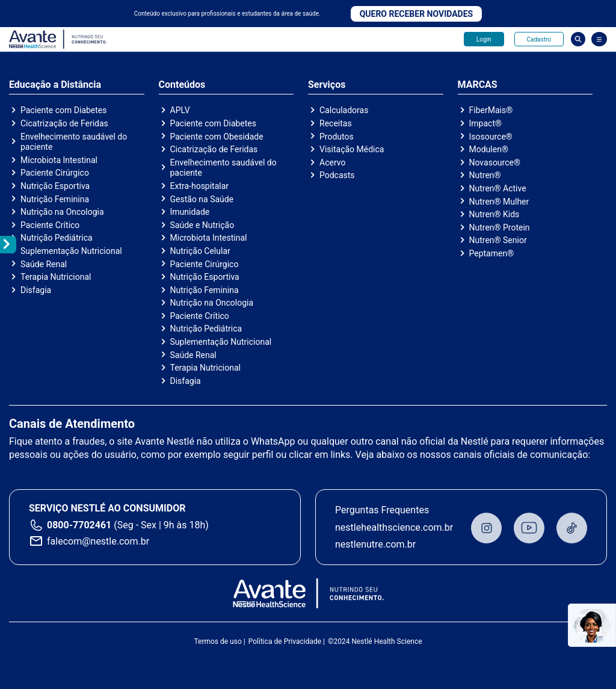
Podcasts (337, 175)
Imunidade (190, 212)
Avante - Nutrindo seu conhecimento (58, 39)
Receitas (336, 123)
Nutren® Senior (498, 240)
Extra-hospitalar (200, 186)
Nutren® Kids (494, 214)
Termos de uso (217, 641)
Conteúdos (182, 85)
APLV (180, 110)
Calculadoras (344, 110)
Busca (578, 39)
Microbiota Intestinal (59, 160)
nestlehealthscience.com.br (394, 527)
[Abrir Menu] (599, 39)
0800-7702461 (79, 525)
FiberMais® (491, 110)
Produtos (337, 137)
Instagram (486, 528)
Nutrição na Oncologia (62, 212)
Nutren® (485, 175)
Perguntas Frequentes (382, 510)
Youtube (529, 528)
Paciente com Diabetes (64, 110)
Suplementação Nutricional (71, 251)
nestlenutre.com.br (375, 544)
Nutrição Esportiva (55, 186)
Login (484, 39)
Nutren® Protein (500, 227)
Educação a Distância (55, 85)
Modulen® (489, 149)
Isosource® (491, 137)
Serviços (327, 85)
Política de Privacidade (285, 641)
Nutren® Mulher (499, 202)
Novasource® (495, 162)
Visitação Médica (352, 149)
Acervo (332, 162)
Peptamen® (492, 253)
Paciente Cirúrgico (55, 173)
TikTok (572, 528)
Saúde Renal (44, 264)
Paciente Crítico (50, 225)
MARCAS (478, 85)
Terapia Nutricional (56, 277)
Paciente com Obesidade (217, 137)
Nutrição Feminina (55, 199)
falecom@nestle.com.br (98, 541)
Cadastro (539, 39)
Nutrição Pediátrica (57, 238)
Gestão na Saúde (202, 199)
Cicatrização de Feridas (64, 123)
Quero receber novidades (417, 14)
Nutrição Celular (200, 251)
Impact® (485, 123)
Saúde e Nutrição (202, 225)
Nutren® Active (498, 188)
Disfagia (36, 290)
